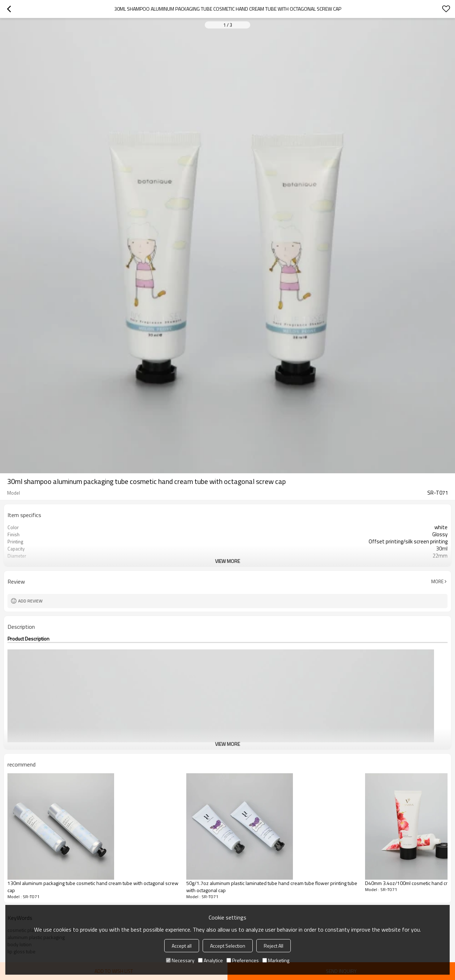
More (437, 581)
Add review (30, 601)
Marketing (276, 960)
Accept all (182, 946)
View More (227, 561)
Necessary (180, 960)
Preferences (243, 960)
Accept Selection (228, 946)
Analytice (210, 960)
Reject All (274, 946)
